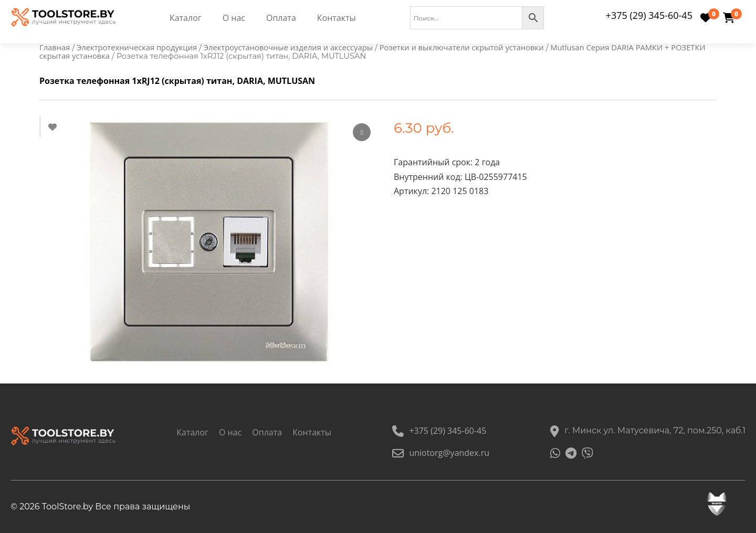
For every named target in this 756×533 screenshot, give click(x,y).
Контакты (337, 18)
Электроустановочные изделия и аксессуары (288, 47)
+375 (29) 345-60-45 (649, 15)
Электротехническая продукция (137, 47)
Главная (55, 47)
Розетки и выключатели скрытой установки (462, 47)
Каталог (186, 18)
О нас (234, 18)
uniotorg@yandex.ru (441, 453)
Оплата (281, 18)
